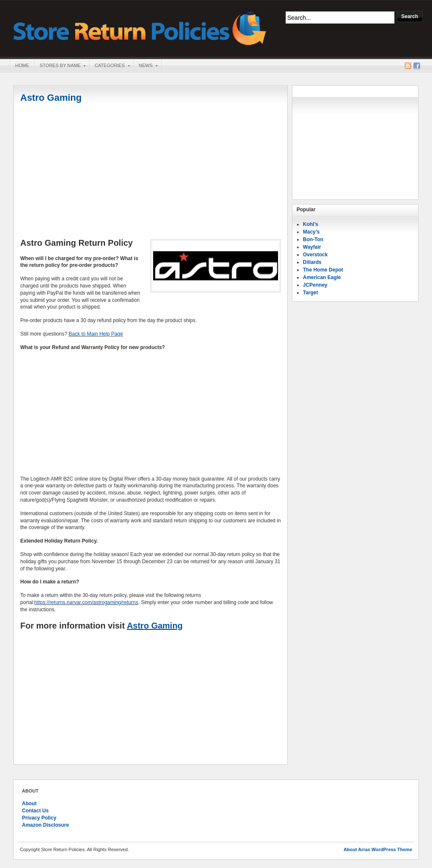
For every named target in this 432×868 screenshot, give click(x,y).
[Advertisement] (151, 172)
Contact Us (35, 811)
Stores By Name (60, 66)
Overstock (315, 255)
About (29, 804)
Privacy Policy (39, 818)
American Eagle (322, 277)
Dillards (312, 262)
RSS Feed (408, 66)
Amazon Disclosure (45, 825)
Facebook (417, 66)
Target (310, 293)
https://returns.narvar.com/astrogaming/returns (86, 602)
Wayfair (312, 247)
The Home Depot (323, 270)
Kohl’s (310, 224)
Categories (109, 66)
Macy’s (311, 232)
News (146, 66)
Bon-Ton (313, 239)
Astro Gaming (51, 98)
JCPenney (315, 285)
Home (22, 65)
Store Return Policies (140, 28)
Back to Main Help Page (96, 334)
